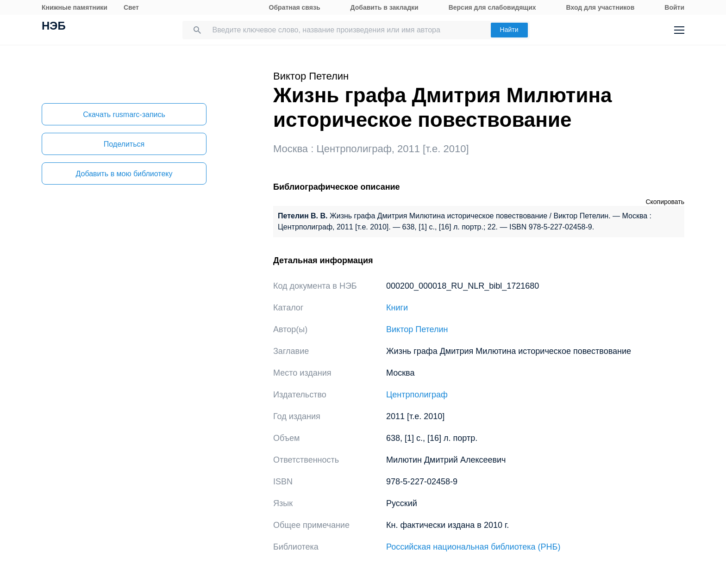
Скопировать (665, 202)
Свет (131, 7)
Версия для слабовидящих (492, 7)
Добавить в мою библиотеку (124, 174)
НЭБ (54, 27)
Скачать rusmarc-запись (124, 115)
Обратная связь (295, 7)
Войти (674, 7)
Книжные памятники (75, 7)
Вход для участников (601, 7)
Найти (509, 30)
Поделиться (124, 144)
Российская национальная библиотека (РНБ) (473, 547)
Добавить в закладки (385, 7)
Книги (397, 308)
